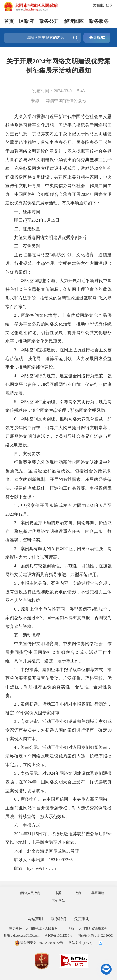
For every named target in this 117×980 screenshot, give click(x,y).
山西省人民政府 (29, 893)
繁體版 (98, 5)
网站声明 (35, 919)
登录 (109, 5)
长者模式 (97, 38)
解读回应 (74, 21)
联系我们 (58, 919)
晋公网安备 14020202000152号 (39, 943)
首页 (9, 21)
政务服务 (99, 21)
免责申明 (82, 919)
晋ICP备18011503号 (58, 935)
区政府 (27, 21)
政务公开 (49, 21)
